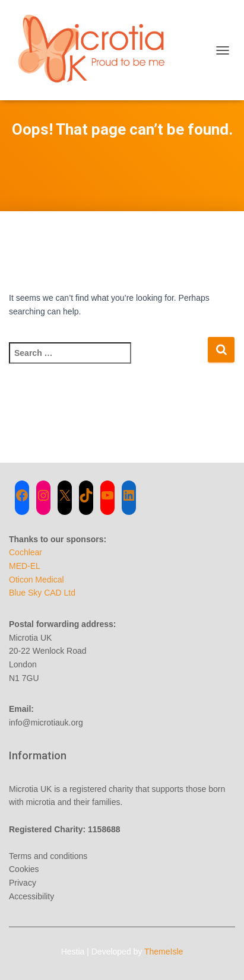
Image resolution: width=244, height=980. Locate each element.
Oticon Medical (37, 580)
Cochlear (26, 552)
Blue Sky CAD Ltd (42, 593)
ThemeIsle (164, 952)
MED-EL (25, 566)
